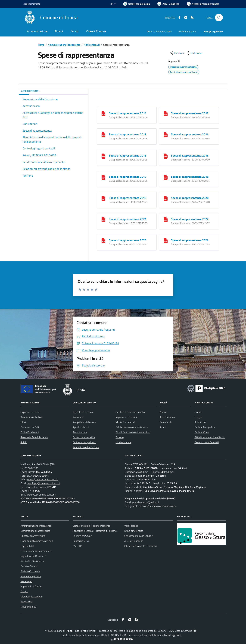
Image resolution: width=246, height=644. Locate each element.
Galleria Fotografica (205, 427)
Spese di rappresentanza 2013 (128, 134)
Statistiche (26, 602)
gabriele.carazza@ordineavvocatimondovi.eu (153, 506)
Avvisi (163, 427)
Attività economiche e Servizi (210, 437)
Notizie (163, 412)
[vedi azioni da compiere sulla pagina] (194, 53)
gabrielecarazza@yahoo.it (145, 502)
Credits (24, 591)
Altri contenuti (92, 45)
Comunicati (166, 422)
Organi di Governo (30, 412)
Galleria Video (202, 432)
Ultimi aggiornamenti (32, 596)
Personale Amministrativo (34, 437)
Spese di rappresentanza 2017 (128, 177)
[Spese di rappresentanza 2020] (166, 198)
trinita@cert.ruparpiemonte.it (43, 479)
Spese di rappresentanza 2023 (128, 240)
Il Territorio (200, 422)
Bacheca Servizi (29, 566)
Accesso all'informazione (159, 32)
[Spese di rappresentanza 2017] (103, 177)
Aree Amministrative (31, 417)
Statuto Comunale (30, 571)
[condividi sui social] (176, 53)
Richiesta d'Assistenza (32, 561)
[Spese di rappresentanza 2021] (103, 219)
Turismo (120, 437)
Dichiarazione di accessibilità (35, 531)
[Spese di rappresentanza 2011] (103, 113)
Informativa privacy (31, 576)
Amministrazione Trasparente (64, 45)
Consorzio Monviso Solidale (139, 536)
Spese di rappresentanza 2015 (128, 156)
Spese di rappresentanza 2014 (190, 134)
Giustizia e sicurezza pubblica (131, 412)
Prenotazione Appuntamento (36, 551)
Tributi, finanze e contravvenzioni (133, 432)
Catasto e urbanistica (84, 437)
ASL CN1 (78, 546)
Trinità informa (167, 417)
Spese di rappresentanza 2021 (128, 219)
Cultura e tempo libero (84, 442)
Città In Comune (184, 631)
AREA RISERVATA (121, 639)
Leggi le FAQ (27, 546)
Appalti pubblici (81, 427)
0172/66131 (31, 468)
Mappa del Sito (28, 607)
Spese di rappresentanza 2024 (190, 240)
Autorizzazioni (80, 432)
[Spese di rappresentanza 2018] (166, 177)
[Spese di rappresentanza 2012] (166, 113)
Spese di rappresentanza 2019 (128, 198)
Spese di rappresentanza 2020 (190, 198)
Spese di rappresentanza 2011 (128, 113)
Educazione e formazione (86, 447)
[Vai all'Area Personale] (203, 4)
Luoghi (198, 417)
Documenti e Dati (30, 427)
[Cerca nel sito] (219, 18)
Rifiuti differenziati (134, 531)
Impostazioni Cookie (31, 586)
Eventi (198, 412)
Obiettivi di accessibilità (33, 536)
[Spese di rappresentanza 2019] (103, 198)
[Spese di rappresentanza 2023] (103, 240)
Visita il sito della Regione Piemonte (92, 526)
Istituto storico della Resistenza (141, 546)
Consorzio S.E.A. (81, 541)
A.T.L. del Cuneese (134, 541)
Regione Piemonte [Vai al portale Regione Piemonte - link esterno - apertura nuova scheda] (32, 4)
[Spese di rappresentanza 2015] (103, 156)
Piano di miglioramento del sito (37, 541)
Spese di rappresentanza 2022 (190, 219)
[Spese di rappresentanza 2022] (166, 219)
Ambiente (78, 417)
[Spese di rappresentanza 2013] (103, 135)
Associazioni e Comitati (207, 442)
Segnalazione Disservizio (33, 556)
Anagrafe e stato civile (85, 422)
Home (41, 45)
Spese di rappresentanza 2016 (190, 156)
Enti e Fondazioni (30, 432)
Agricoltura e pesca (83, 412)
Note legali (26, 581)
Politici (24, 442)
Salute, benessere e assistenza (132, 427)
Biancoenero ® (135, 635)
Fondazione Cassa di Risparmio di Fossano (95, 531)
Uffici (23, 422)
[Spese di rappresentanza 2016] (166, 156)
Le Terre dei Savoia (83, 536)
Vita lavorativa (123, 442)
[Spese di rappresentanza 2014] (166, 135)
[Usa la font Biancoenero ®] (137, 4)
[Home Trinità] (51, 18)
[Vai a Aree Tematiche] (168, 4)
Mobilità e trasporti (126, 422)
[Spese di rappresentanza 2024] (166, 240)
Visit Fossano (131, 526)
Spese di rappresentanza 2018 (190, 177)
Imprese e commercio (127, 417)
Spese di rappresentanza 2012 (190, 113)
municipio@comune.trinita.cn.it (44, 483)
